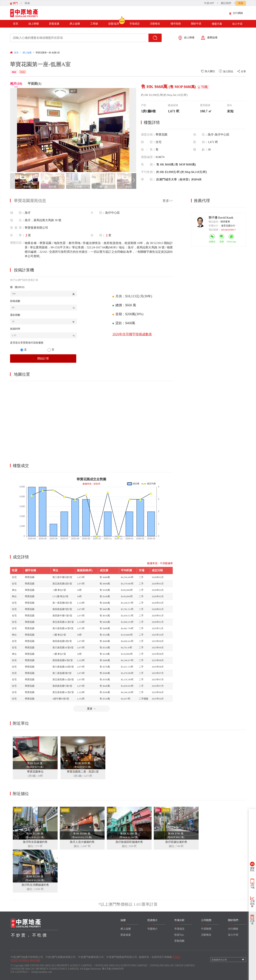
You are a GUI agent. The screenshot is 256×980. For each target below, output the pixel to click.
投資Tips (179, 935)
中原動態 (206, 929)
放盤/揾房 (114, 22)
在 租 (96, 235)
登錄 (241, 3)
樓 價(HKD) (17, 287)
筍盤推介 (153, 929)
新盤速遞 (54, 24)
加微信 (212, 242)
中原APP (209, 3)
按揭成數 (15, 301)
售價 (147, 164)
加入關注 (208, 71)
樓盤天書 (217, 24)
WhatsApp (231, 242)
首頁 (16, 24)
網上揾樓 (75, 24)
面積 (199, 142)
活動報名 (155, 24)
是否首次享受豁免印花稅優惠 (27, 343)
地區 (199, 135)
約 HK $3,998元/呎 (152, 95)
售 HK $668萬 (165, 164)
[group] (73, 130)
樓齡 (199, 149)
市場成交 (135, 24)
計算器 (252, 922)
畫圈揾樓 (209, 38)
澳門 (14, 3)
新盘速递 (126, 935)
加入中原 (237, 24)
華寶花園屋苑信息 (30, 201)
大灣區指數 (252, 904)
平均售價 (147, 172)
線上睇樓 (34, 24)
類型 (147, 142)
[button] (134, 181)
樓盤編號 (147, 157)
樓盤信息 (16, 243)
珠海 (27, 3)
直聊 (222, 242)
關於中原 (196, 24)
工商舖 (94, 24)
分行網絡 (237, 13)
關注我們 (226, 3)
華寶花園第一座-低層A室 (48, 53)
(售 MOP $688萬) (182, 87)
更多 (92, 709)
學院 (147, 179)
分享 (242, 71)
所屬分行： (215, 226)
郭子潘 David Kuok (221, 218)
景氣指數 (179, 941)
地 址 (16, 220)
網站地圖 (35, 960)
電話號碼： (215, 230)
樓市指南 (176, 24)
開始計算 (43, 358)
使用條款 (24, 960)
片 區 (96, 213)
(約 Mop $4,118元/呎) (175, 95)
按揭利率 (15, 329)
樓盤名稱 (147, 135)
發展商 (16, 228)
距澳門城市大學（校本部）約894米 (179, 179)
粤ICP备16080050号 (113, 969)
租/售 (147, 149)
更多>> (168, 201)
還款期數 (15, 315)
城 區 (16, 213)
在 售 (16, 235)
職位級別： (215, 222)
